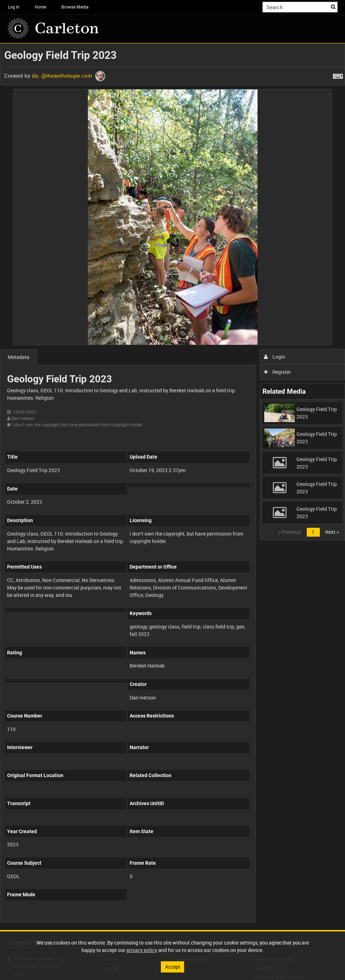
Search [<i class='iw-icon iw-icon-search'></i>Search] (333, 6)
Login (275, 357)
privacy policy (142, 950)
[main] (172, 487)
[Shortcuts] (338, 75)
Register (278, 372)
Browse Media (75, 7)
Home (40, 7)
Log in (14, 7)
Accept (173, 967)
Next (332, 532)
